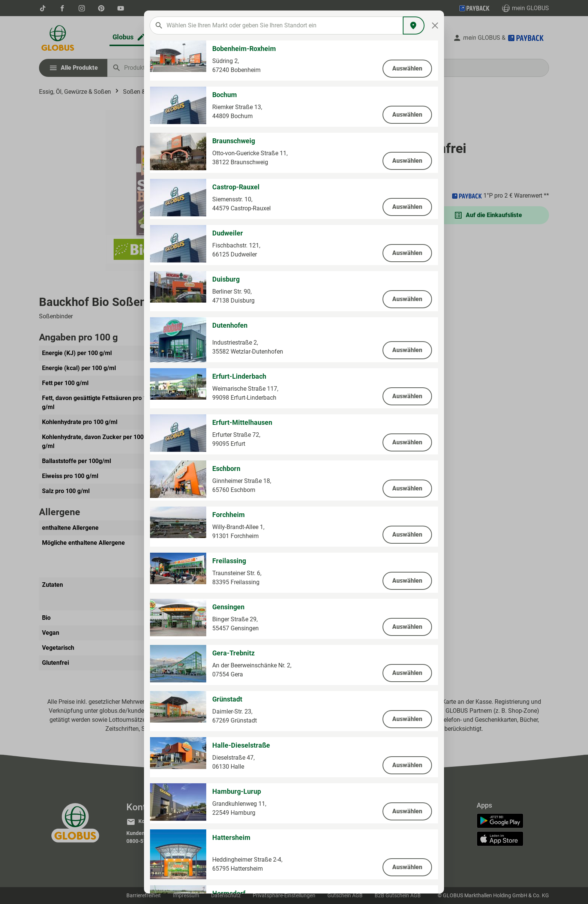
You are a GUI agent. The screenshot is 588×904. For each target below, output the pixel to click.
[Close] (435, 25)
